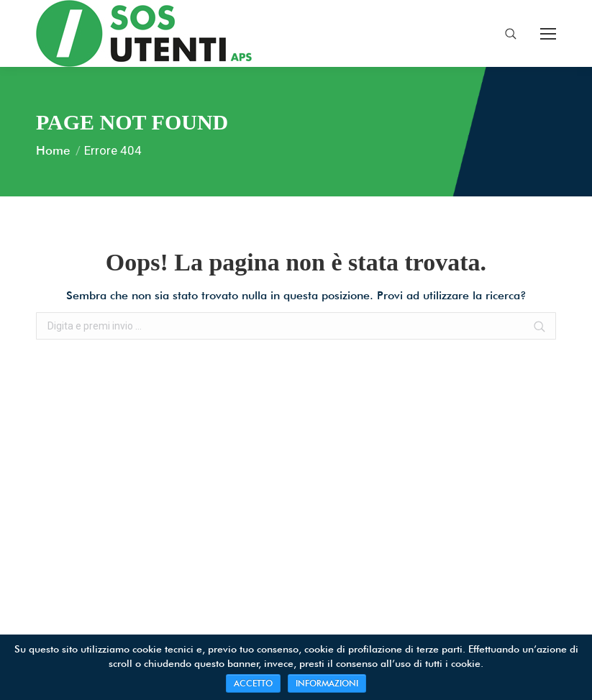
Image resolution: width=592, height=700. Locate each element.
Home (53, 150)
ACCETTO (253, 683)
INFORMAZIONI (327, 683)
